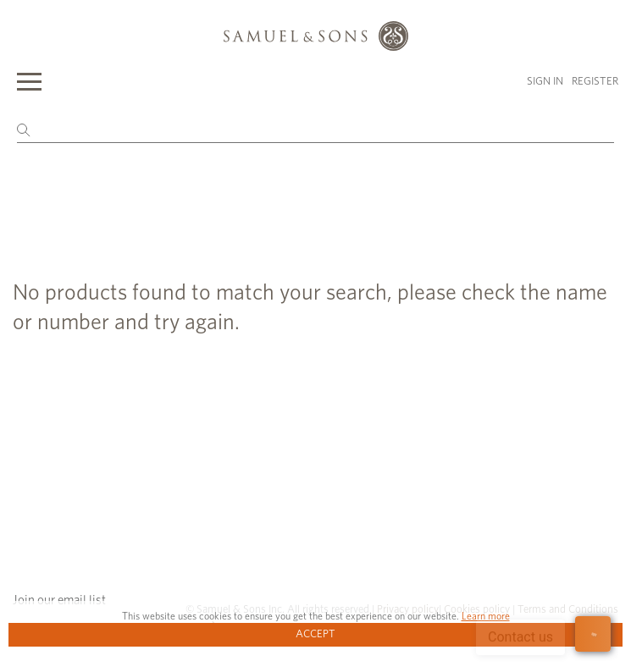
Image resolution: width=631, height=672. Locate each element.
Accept (315, 634)
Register (595, 82)
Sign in (545, 82)
